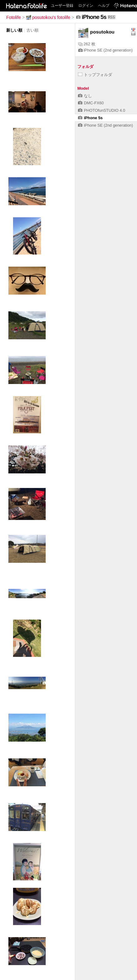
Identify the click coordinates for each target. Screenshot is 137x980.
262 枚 (87, 44)
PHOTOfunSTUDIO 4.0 (102, 110)
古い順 (32, 30)
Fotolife (14, 17)
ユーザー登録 (62, 6)
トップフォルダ (95, 75)
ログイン (86, 6)
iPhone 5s (90, 118)
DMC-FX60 (91, 103)
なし (85, 96)
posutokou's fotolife (48, 17)
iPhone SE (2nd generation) (105, 50)
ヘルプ (104, 6)
